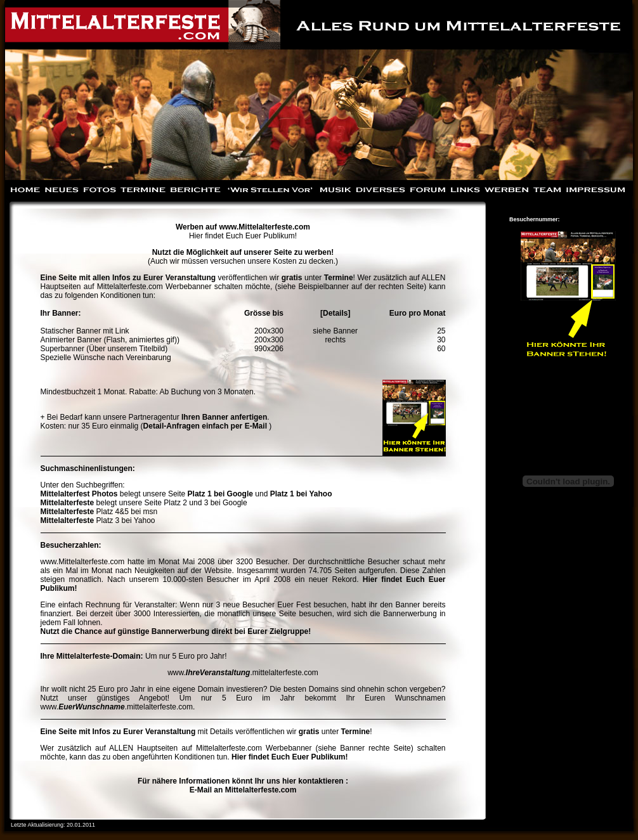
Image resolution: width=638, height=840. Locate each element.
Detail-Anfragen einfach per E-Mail (206, 426)
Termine (339, 278)
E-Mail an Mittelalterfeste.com (243, 790)
